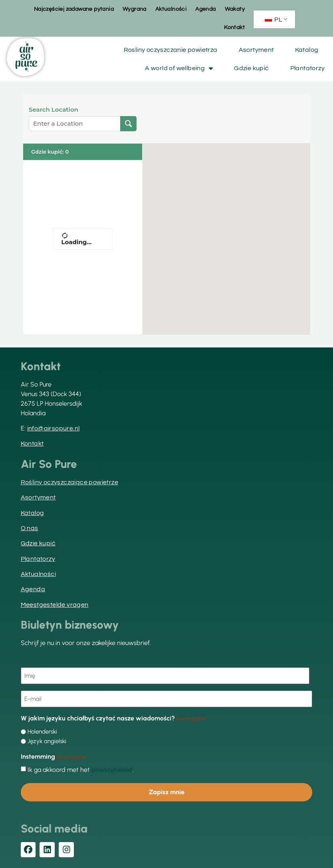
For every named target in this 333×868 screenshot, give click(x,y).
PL (274, 20)
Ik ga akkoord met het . (81, 769)
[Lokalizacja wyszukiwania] (128, 124)
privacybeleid (112, 769)
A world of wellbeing (179, 68)
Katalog (307, 50)
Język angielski (47, 740)
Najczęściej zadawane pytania (74, 9)
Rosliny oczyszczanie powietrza (171, 50)
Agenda (205, 9)
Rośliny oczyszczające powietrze (69, 482)
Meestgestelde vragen (55, 605)
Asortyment (256, 50)
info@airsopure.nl (54, 428)
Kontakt (234, 28)
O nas (30, 528)
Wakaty (235, 9)
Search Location (54, 110)
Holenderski (42, 731)
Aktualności (171, 9)
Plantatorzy (307, 68)
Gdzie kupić (251, 68)
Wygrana (135, 9)
